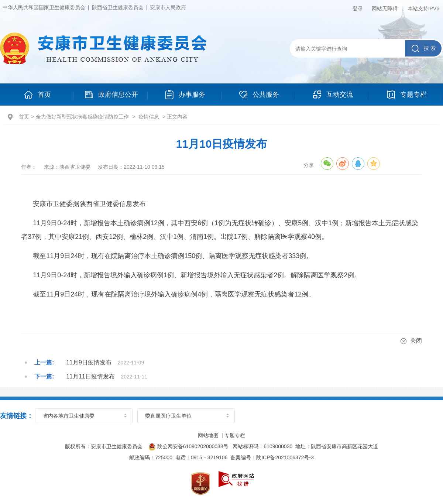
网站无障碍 (385, 8)
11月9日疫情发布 (89, 362)
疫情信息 (149, 117)
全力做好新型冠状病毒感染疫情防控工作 (82, 117)
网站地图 (208, 435)
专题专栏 (235, 435)
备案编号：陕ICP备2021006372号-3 (272, 457)
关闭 (411, 341)
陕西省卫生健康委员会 (118, 7)
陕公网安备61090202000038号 (189, 446)
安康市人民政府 (168, 7)
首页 (24, 117)
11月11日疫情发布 (90, 376)
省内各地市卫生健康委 (69, 416)
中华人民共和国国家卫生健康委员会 (44, 7)
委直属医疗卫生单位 (168, 416)
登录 (358, 8)
